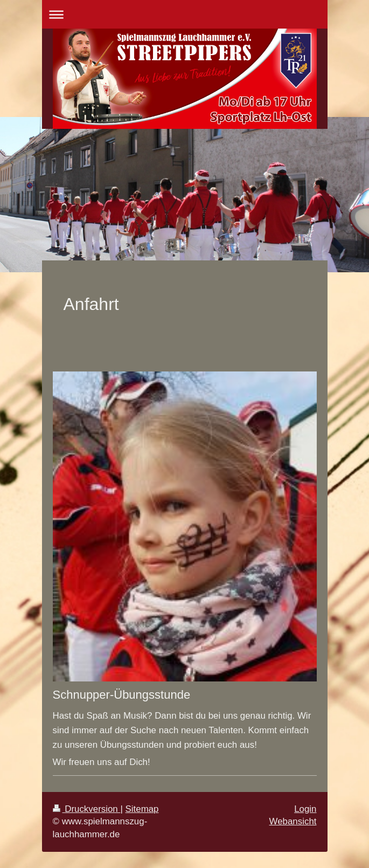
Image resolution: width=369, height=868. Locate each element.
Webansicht (293, 821)
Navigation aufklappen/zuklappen (185, 14)
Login (305, 809)
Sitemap (142, 809)
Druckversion (87, 809)
